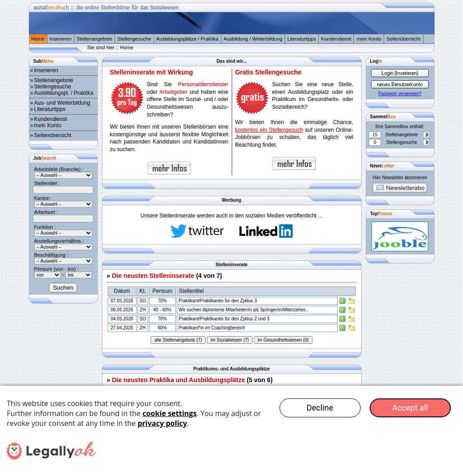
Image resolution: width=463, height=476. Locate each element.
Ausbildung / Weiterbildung (253, 39)
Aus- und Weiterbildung (62, 103)
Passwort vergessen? (400, 94)
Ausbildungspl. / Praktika (64, 93)
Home (38, 39)
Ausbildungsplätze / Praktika (188, 39)
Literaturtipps (302, 39)
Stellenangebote (95, 39)
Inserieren (61, 39)
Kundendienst (336, 39)
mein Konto (369, 39)
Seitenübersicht (403, 39)
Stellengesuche (134, 39)
